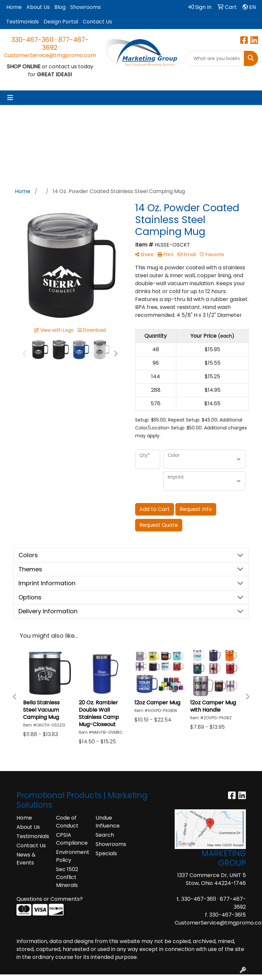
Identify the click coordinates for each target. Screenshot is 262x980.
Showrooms (86, 7)
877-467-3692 (65, 44)
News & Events (26, 859)
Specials (106, 853)
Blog (60, 7)
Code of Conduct (67, 822)
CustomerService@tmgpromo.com (50, 55)
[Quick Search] (215, 58)
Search (105, 835)
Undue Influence (108, 822)
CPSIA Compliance (72, 839)
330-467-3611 (32, 40)
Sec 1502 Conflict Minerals (67, 877)
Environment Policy (72, 856)
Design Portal (61, 22)
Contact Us (97, 22)
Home (14, 7)
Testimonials (23, 22)
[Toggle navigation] (10, 98)
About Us (38, 7)
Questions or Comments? (50, 899)
